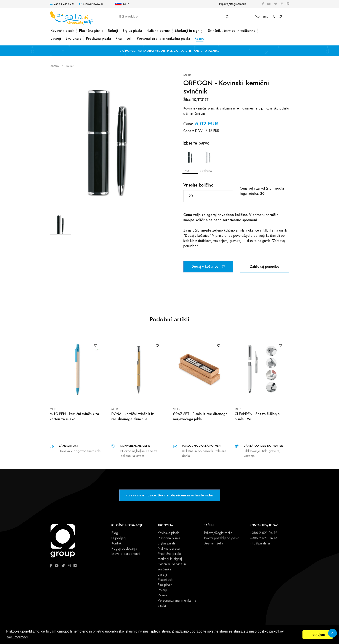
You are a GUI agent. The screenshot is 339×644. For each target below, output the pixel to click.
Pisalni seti (124, 38)
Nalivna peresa (159, 31)
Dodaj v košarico (208, 266)
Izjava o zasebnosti (126, 554)
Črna (190, 161)
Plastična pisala (91, 31)
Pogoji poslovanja (124, 549)
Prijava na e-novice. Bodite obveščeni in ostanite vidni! (170, 495)
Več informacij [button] (18, 637)
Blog (115, 533)
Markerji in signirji (189, 31)
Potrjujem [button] (318, 635)
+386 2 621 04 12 (264, 533)
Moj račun (265, 16)
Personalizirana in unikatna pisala (163, 38)
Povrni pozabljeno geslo (222, 538)
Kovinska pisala (63, 31)
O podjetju (119, 538)
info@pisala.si (260, 543)
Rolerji (113, 31)
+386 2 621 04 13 (264, 538)
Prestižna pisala (98, 38)
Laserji (56, 38)
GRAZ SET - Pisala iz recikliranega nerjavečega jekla (200, 416)
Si (120, 4)
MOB (187, 75)
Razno (199, 38)
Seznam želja (213, 543)
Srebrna (208, 161)
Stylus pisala (132, 31)
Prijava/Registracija (233, 4)
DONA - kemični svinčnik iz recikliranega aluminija (133, 416)
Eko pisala (74, 38)
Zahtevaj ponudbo (265, 266)
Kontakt (117, 543)
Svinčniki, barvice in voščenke (232, 31)
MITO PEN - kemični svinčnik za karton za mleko (74, 416)
